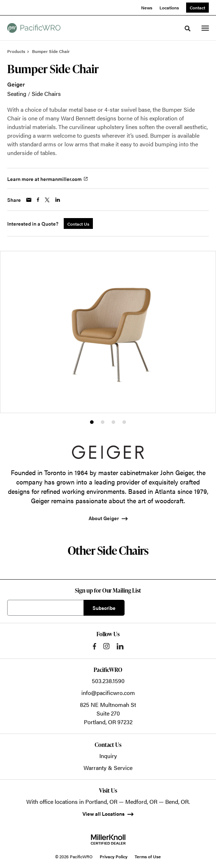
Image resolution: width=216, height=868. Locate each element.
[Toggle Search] (188, 28)
